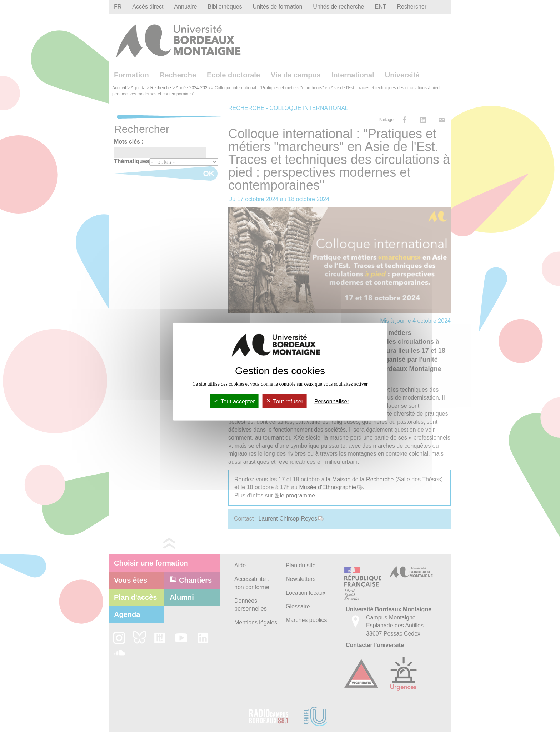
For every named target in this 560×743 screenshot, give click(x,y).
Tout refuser (284, 401)
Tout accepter (234, 401)
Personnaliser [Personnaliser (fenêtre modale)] (332, 401)
